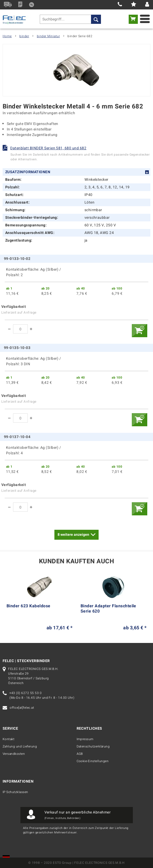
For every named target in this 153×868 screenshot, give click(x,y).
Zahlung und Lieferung (20, 746)
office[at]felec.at (22, 708)
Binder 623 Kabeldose (29, 606)
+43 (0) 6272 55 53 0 (25, 693)
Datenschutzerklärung (93, 746)
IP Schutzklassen (15, 792)
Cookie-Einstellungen (93, 761)
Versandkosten (14, 754)
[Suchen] (96, 19)
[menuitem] (70, 19)
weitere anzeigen (76, 534)
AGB (80, 754)
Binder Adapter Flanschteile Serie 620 (108, 609)
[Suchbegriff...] (70, 19)
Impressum (85, 739)
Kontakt (8, 739)
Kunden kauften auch (76, 562)
